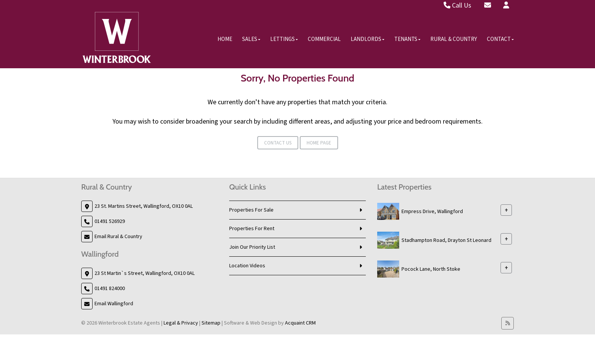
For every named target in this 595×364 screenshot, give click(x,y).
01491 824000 (110, 289)
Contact (500, 39)
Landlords (368, 39)
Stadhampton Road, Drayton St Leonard (446, 240)
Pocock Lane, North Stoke (431, 269)
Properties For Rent (252, 229)
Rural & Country (454, 39)
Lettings (284, 39)
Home (225, 39)
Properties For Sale (251, 210)
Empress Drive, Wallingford (432, 212)
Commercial (324, 39)
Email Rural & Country (118, 237)
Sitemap (211, 323)
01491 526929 (110, 221)
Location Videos (247, 266)
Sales (251, 39)
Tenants (407, 39)
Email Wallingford (114, 304)
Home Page (319, 143)
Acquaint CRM (300, 323)
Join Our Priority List (252, 247)
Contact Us (278, 143)
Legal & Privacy (181, 323)
